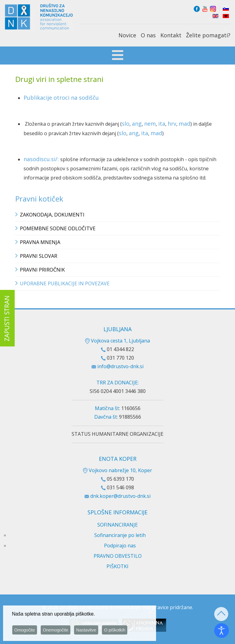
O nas (148, 35)
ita (162, 124)
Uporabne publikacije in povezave (65, 283)
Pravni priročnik (42, 270)
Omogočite (25, 630)
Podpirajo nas (120, 546)
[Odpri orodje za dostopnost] (222, 631)
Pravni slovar (39, 256)
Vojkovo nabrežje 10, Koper (117, 470)
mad (185, 124)
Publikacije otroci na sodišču (61, 98)
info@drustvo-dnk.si (120, 366)
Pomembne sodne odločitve (58, 228)
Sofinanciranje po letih (120, 535)
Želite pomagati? (208, 35)
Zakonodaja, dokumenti (52, 215)
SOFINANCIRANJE (117, 525)
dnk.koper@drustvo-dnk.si (120, 496)
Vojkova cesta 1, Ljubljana (117, 341)
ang (137, 124)
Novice (127, 35)
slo (126, 124)
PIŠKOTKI (117, 566)
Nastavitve (89, 630)
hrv (172, 124)
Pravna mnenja (40, 242)
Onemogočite (57, 630)
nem (150, 124)
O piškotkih (119, 630)
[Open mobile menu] (118, 56)
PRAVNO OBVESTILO (118, 556)
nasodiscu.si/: (42, 159)
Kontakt (171, 35)
